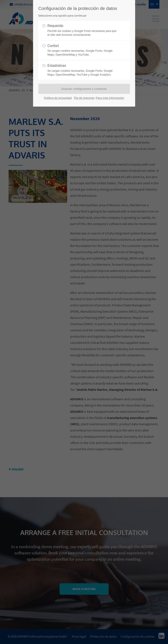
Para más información (110, 98)
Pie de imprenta (84, 98)
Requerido (82, 30)
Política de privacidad (58, 98)
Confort (82, 50)
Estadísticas (82, 70)
